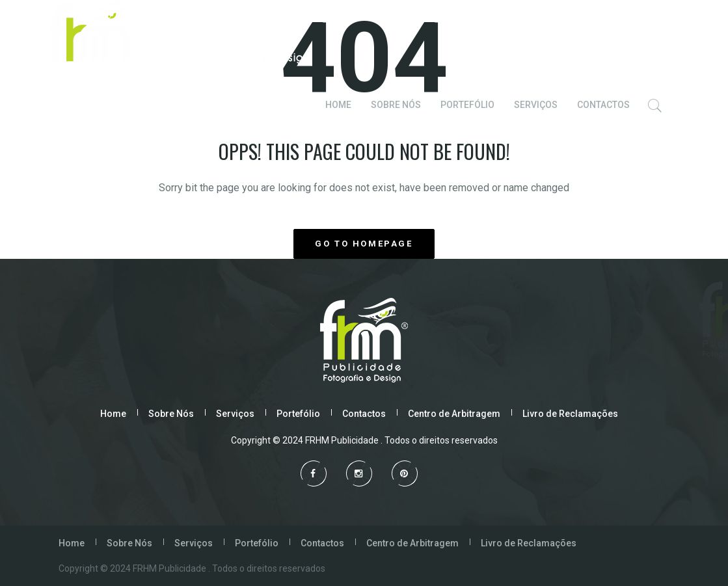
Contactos (364, 414)
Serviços (235, 414)
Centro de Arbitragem (454, 414)
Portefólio (298, 414)
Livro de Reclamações (570, 414)
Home (113, 414)
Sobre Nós (171, 414)
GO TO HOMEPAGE (364, 244)
